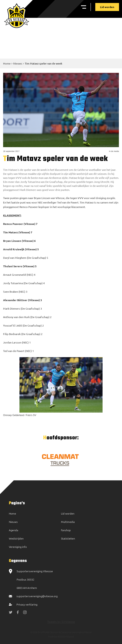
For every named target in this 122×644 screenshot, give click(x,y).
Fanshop (66, 530)
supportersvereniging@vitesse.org (37, 596)
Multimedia (68, 522)
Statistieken (68, 538)
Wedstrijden (16, 538)
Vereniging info (18, 547)
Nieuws (18, 63)
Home (7, 63)
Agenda (14, 530)
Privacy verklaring (27, 604)
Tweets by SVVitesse (61, 622)
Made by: (53, 636)
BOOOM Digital (66, 636)
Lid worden (107, 7)
